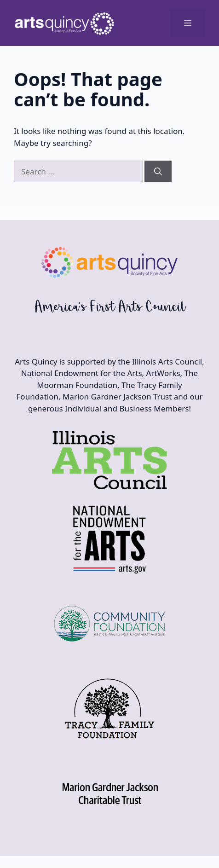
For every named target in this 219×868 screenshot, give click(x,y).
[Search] (158, 172)
